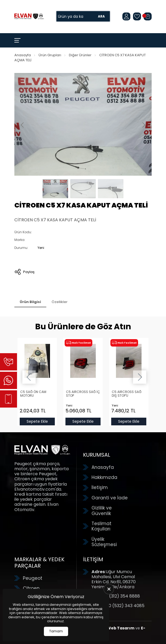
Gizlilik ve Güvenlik (102, 511)
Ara (101, 16)
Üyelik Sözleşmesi (104, 542)
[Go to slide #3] (111, 189)
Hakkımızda (104, 477)
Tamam (56, 631)
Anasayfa (23, 55)
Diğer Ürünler (80, 55)
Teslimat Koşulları (101, 526)
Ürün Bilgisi (30, 302)
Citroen (31, 588)
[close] (109, 589)
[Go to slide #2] (83, 189)
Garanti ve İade (110, 498)
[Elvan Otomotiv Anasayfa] (29, 16)
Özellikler (60, 302)
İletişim (100, 487)
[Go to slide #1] (55, 189)
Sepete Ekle (37, 421)
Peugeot (33, 578)
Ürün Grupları (50, 55)
